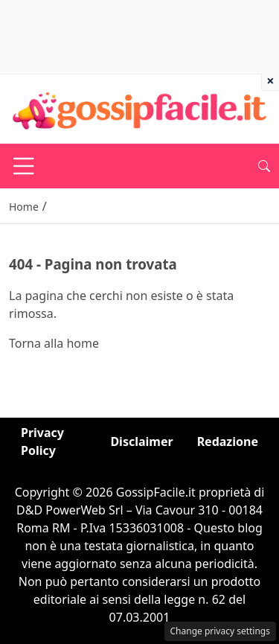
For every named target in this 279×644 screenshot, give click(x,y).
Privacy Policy (42, 441)
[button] (264, 166)
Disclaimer (141, 441)
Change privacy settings (221, 631)
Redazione (228, 441)
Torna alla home (54, 343)
